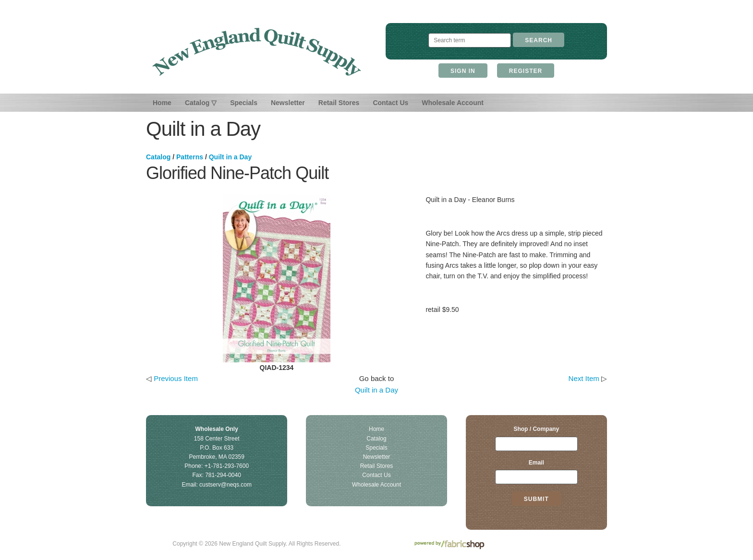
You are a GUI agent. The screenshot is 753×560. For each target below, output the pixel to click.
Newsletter (288, 103)
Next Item (584, 378)
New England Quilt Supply (257, 52)
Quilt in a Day (230, 157)
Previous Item (176, 378)
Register (526, 71)
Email (536, 463)
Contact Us (390, 103)
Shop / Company (536, 429)
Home (162, 103)
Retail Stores (339, 103)
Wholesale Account (453, 103)
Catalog (158, 157)
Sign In (463, 71)
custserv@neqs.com (225, 485)
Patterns (190, 157)
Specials (244, 103)
